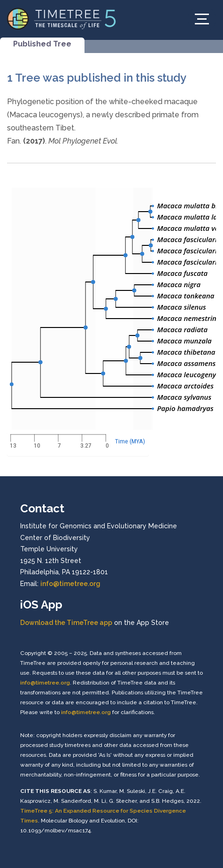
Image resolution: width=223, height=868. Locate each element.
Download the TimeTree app (66, 623)
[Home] (62, 18)
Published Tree (42, 44)
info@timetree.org (70, 584)
